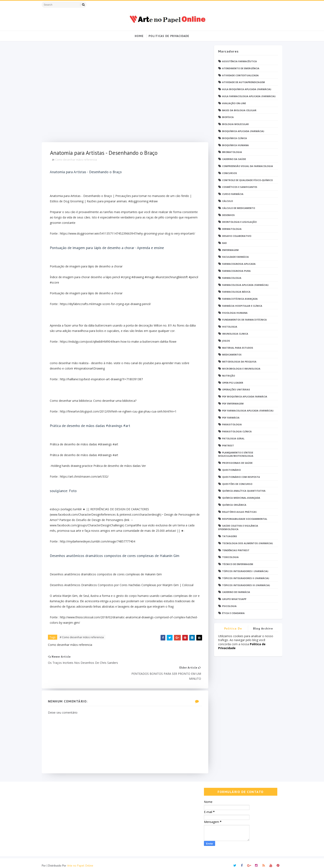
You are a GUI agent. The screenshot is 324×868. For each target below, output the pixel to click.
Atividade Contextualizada (239, 75)
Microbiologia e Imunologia (240, 369)
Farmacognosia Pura (235, 271)
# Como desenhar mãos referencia (83, 643)
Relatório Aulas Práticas (238, 512)
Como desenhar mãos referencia (77, 160)
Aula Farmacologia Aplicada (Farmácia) (247, 96)
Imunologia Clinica (234, 334)
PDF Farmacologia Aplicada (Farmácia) (246, 411)
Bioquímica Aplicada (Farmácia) (242, 131)
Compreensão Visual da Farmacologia (246, 166)
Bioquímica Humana (234, 145)
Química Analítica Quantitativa (242, 491)
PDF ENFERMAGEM (231, 404)
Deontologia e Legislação (238, 222)
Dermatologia (230, 229)
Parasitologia (230, 425)
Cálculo (226, 201)
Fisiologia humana (233, 313)
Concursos (228, 173)
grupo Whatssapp (233, 599)
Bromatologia (231, 152)
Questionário (230, 470)
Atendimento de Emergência (239, 68)
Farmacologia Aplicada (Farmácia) (244, 285)
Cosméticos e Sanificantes (238, 187)
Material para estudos (236, 348)
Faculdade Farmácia (234, 257)
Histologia (228, 327)
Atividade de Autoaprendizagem (242, 82)
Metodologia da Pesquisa (238, 362)
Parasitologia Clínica (235, 432)
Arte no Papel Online (82, 861)
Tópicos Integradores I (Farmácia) (244, 571)
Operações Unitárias (235, 390)
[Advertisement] (124, 94)
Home (139, 36)
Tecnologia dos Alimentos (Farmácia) (246, 543)
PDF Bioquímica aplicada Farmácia (243, 397)
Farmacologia (230, 278)
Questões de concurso (236, 484)
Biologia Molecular (234, 124)
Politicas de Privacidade (169, 36)
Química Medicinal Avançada (240, 498)
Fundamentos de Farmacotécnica (243, 320)
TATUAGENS (228, 536)
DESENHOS (227, 215)
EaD (223, 243)
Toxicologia (229, 557)
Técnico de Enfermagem (236, 564)
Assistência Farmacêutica (238, 61)
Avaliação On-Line (233, 103)
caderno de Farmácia (235, 592)
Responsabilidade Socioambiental (243, 519)
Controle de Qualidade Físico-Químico (246, 180)
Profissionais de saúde (236, 463)
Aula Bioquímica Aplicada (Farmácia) (245, 89)
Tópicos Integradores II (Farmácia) (244, 578)
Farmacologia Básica (235, 292)
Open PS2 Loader (231, 383)
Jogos (225, 341)
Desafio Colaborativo (235, 236)
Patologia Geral (232, 438)
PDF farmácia (229, 418)
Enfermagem (229, 250)
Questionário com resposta (240, 477)
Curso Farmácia (231, 194)
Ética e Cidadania (232, 613)
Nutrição (227, 376)
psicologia (228, 606)
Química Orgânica (233, 505)
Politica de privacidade (232, 629)
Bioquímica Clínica (233, 138)
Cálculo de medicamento (237, 208)
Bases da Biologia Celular (238, 110)
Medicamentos (230, 355)
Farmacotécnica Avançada (238, 299)
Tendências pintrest (234, 550)
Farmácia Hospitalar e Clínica (241, 306)
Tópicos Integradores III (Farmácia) (245, 585)
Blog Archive (262, 628)
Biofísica (226, 117)
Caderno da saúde (233, 159)
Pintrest (227, 445)
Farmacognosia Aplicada (237, 264)
